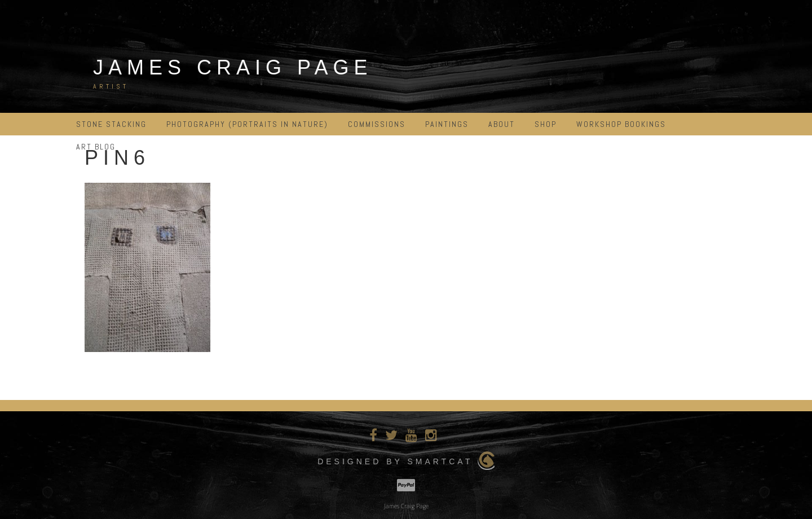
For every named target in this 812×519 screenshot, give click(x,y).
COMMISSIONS (377, 124)
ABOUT (502, 124)
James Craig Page (233, 67)
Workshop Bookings (621, 124)
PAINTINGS (447, 124)
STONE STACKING (111, 124)
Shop (546, 124)
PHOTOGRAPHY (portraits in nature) (247, 124)
